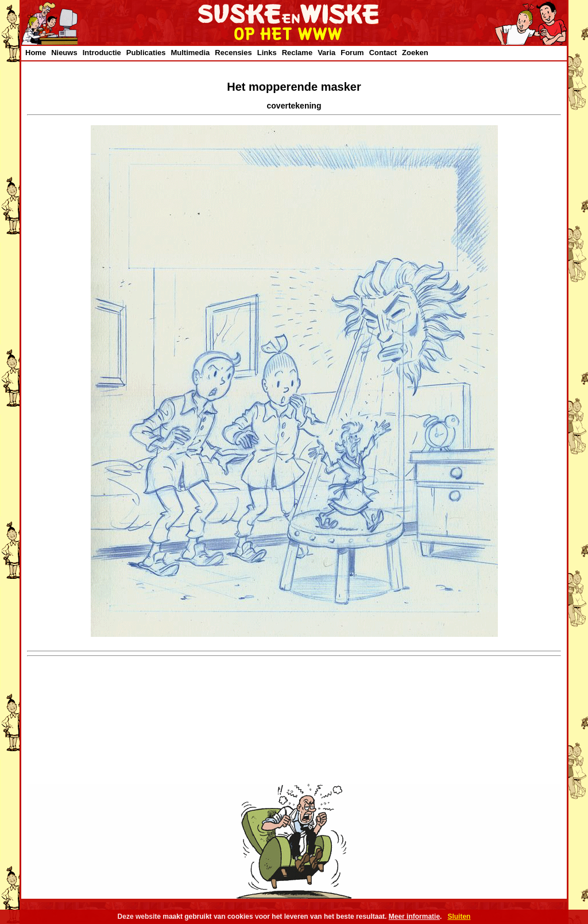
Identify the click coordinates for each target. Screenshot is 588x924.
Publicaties (146, 53)
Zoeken (415, 53)
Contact (383, 53)
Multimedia (190, 53)
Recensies (233, 53)
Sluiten (459, 917)
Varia (326, 53)
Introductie (102, 53)
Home (36, 53)
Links (267, 53)
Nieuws (64, 53)
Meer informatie (414, 917)
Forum (352, 53)
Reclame (297, 53)
